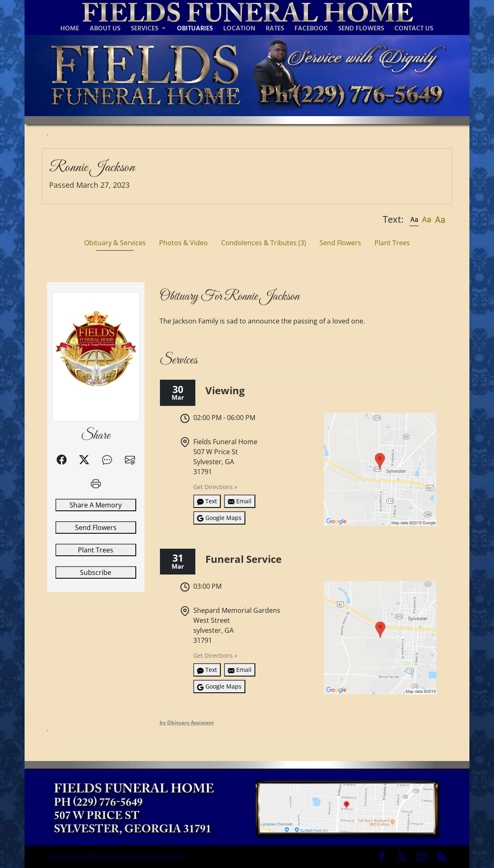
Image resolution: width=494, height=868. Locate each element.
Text (207, 501)
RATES (275, 29)
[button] (414, 219)
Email (240, 501)
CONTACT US (414, 29)
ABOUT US (105, 29)
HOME (70, 29)
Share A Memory (96, 505)
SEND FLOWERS (361, 29)
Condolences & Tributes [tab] (264, 243)
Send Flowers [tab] (340, 243)
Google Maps (219, 518)
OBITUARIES (195, 29)
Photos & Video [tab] (183, 243)
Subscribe (96, 572)
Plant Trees (96, 550)
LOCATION (239, 29)
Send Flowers (96, 527)
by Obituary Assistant (187, 723)
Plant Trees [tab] (392, 243)
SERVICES (145, 29)
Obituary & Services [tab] (115, 243)
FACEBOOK (311, 29)
